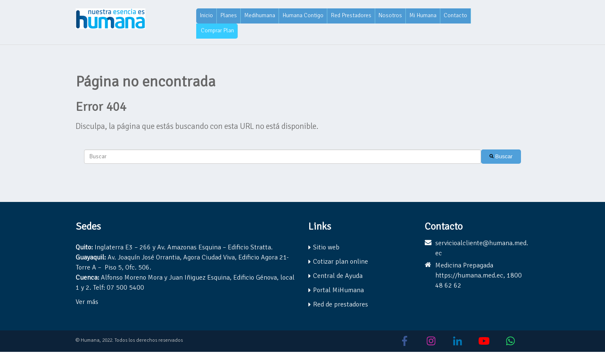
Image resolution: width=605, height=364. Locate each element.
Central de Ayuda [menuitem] (338, 276)
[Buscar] (501, 157)
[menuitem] (206, 16)
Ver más (87, 302)
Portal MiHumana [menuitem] (338, 290)
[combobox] (283, 157)
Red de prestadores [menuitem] (341, 304)
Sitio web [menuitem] (326, 247)
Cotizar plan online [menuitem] (341, 262)
